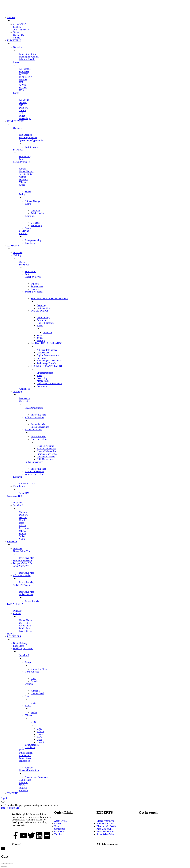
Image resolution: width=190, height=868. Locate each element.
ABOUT (11, 17)
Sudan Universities (40, 427)
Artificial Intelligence (47, 350)
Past (21, 159)
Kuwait (40, 742)
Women (23, 177)
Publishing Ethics (27, 54)
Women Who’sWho (22, 561)
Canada (34, 681)
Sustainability (26, 174)
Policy (22, 194)
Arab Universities (33, 430)
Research (17, 477)
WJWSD (23, 85)
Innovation (42, 358)
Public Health (37, 213)
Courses (35, 289)
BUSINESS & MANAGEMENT (47, 366)
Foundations (25, 758)
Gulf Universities (39, 439)
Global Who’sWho (22, 551)
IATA (22, 750)
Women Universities (35, 474)
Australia (35, 691)
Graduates (36, 223)
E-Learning (36, 225)
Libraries (23, 783)
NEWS (10, 634)
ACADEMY (13, 246)
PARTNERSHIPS (16, 604)
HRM (39, 375)
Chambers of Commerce (37, 777)
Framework (24, 398)
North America (32, 672)
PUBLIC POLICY (40, 311)
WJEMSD (24, 72)
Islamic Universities (34, 471)
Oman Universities (46, 457)
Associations (25, 626)
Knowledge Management (49, 361)
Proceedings (25, 118)
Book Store (18, 646)
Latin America (32, 745)
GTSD (22, 105)
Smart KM (24, 493)
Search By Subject (34, 292)
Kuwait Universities (46, 451)
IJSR (21, 82)
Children (23, 512)
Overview (18, 47)
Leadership (24, 231)
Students (23, 788)
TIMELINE (13, 793)
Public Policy (43, 318)
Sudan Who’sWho (22, 585)
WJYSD (23, 88)
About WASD (20, 24)
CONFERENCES (16, 121)
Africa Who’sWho (22, 575)
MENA (22, 110)
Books (16, 93)
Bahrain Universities (47, 449)
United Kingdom (39, 669)
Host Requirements (28, 137)
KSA (39, 737)
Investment (30, 243)
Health (28, 204)
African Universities (35, 417)
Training (17, 255)
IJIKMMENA (26, 77)
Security (41, 340)
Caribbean (30, 747)
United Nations (26, 171)
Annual (22, 169)
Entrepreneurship (33, 240)
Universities (25, 401)
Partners (17, 613)
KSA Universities (45, 459)
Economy (41, 305)
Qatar (39, 739)
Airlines (29, 768)
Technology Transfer (47, 363)
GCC (33, 722)
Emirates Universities (47, 454)
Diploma (35, 284)
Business (23, 233)
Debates (23, 517)
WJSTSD (23, 74)
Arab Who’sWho (21, 566)
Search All (18, 150)
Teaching (17, 392)
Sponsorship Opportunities (32, 140)
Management (43, 381)
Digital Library (20, 643)
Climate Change (33, 201)
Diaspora (23, 108)
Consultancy (19, 486)
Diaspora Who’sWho (23, 563)
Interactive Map (38, 415)
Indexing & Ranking (29, 57)
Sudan (22, 116)
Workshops (24, 389)
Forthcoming (25, 157)
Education (30, 216)
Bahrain (41, 731)
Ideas (22, 523)
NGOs (22, 785)
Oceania (29, 684)
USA (33, 679)
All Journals (25, 69)
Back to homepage (10, 808)
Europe (28, 662)
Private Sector (26, 631)
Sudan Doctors (26, 594)
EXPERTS (12, 542)
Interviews (24, 528)
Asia (27, 696)
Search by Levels (33, 277)
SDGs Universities (34, 408)
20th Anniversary (21, 30)
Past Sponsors (32, 147)
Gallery (17, 38)
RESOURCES (14, 636)
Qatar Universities (45, 446)
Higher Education (45, 323)
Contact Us (18, 35)
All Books (24, 100)
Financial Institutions (29, 770)
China (34, 703)
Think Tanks (25, 780)
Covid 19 (35, 211)
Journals (17, 62)
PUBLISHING (14, 40)
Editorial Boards (27, 59)
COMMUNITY (15, 496)
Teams (16, 32)
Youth (28, 228)
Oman (40, 734)
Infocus (23, 526)
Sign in (5, 798)
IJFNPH (23, 80)
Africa (22, 113)
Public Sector (25, 628)
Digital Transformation (48, 355)
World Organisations (23, 649)
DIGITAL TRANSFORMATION (47, 343)
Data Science (43, 353)
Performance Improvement (50, 383)
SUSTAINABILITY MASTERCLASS (49, 299)
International (25, 755)
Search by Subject (22, 162)
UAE (39, 729)
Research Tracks (27, 484)
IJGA (22, 90)
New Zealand (37, 693)
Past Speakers (26, 135)
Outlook (23, 102)
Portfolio (17, 27)
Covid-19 (47, 332)
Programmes (37, 286)
